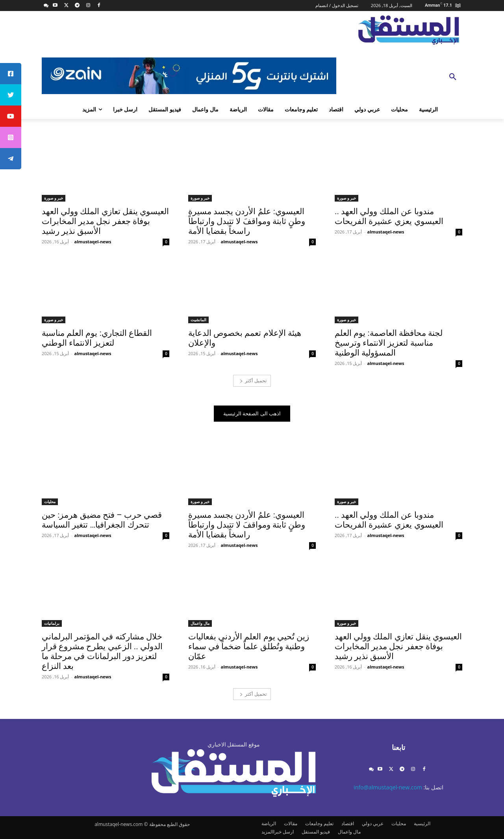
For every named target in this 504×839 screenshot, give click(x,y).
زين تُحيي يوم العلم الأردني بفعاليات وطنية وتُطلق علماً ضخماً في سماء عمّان (249, 646)
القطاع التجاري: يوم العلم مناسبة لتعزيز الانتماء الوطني (97, 338)
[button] (453, 77)
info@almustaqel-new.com (388, 787)
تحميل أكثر (253, 381)
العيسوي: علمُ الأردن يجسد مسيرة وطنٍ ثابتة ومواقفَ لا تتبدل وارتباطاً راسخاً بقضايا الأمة (247, 221)
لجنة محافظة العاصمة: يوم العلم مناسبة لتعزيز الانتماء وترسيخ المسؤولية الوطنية (389, 343)
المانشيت (198, 320)
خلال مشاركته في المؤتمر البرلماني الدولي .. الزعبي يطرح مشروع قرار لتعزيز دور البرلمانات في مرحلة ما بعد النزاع (102, 651)
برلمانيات (52, 623)
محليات (50, 502)
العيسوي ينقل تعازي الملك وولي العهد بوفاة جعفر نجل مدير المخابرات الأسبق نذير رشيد (105, 221)
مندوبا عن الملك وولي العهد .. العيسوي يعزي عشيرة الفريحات (389, 216)
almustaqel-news (386, 232)
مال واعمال (200, 623)
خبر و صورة (346, 198)
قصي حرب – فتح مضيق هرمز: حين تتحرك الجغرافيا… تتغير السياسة (102, 520)
